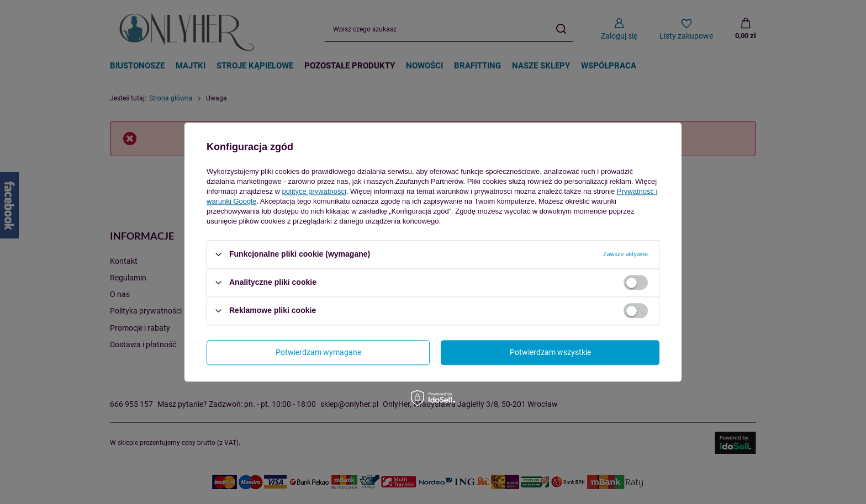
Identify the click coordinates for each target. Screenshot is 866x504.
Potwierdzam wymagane (318, 352)
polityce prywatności (314, 191)
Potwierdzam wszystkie (550, 352)
